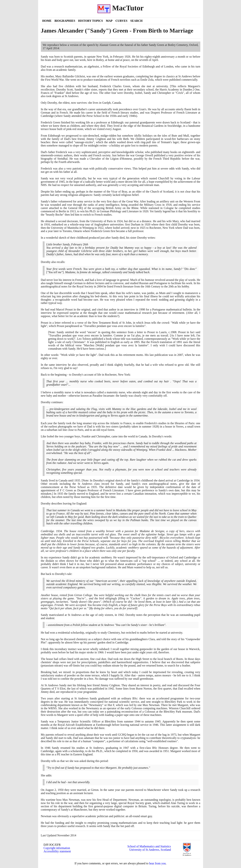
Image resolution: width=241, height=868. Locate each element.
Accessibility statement (57, 851)
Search (136, 21)
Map (109, 21)
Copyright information (57, 848)
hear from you (158, 863)
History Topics (90, 21)
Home (47, 21)
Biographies (65, 21)
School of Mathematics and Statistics (149, 846)
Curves (121, 21)
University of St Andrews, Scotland (150, 850)
